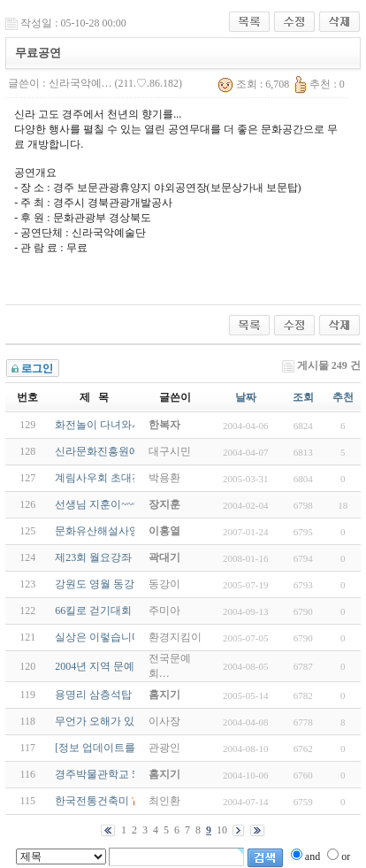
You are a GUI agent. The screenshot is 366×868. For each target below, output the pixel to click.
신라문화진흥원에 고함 (109, 451)
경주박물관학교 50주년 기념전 (126, 774)
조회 (303, 397)
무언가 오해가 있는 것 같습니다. (130, 721)
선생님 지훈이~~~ (96, 504)
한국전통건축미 (92, 801)
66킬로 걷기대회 (93, 611)
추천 (343, 397)
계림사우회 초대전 (99, 478)
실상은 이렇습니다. (100, 637)
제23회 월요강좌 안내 (105, 557)
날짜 (246, 397)
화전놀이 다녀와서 (99, 425)
